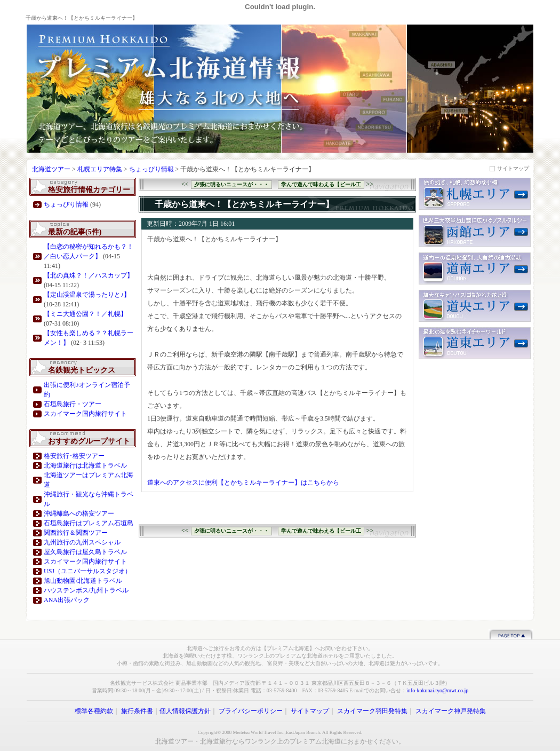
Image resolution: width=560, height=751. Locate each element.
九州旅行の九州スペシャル (82, 542)
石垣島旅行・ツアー (73, 404)
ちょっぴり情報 (151, 169)
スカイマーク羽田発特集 (372, 711)
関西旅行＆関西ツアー (76, 533)
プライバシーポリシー (251, 711)
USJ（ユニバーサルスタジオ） (87, 571)
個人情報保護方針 (185, 711)
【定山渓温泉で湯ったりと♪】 (87, 295)
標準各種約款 (94, 711)
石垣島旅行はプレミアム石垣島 (89, 523)
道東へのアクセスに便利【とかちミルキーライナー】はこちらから (243, 483)
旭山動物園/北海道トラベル (83, 581)
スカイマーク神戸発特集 (451, 711)
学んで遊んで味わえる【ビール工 (321, 184)
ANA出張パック (67, 600)
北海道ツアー (51, 169)
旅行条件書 (137, 711)
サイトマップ (513, 168)
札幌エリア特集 (101, 169)
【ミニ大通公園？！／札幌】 (85, 314)
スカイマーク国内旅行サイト (85, 414)
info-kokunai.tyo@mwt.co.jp (437, 690)
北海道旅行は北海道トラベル (85, 465)
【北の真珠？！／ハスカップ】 (89, 275)
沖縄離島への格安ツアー (79, 513)
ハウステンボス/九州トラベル (86, 590)
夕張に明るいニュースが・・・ (231, 184)
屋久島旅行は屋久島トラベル (85, 552)
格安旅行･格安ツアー (74, 456)
